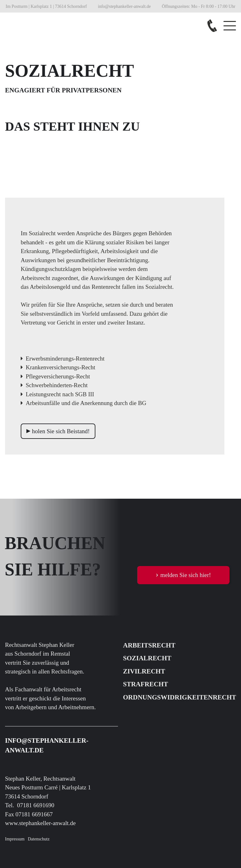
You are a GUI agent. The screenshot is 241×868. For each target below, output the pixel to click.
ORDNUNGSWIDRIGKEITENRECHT (180, 697)
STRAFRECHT (146, 684)
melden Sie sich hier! (183, 574)
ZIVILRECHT (144, 671)
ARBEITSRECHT (149, 645)
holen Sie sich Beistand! (58, 431)
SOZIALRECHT (147, 658)
